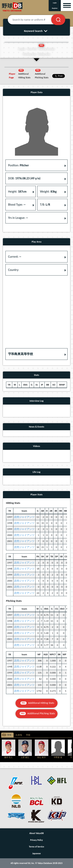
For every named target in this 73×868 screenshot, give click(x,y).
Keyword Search (37, 31)
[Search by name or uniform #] (34, 20)
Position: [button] (19, 165)
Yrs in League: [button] (18, 218)
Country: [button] (14, 270)
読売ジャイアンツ (24, 517)
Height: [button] (17, 191)
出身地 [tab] (19, 735)
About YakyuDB (36, 833)
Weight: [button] (48, 191)
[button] (36, 354)
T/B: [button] (45, 205)
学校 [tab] (28, 735)
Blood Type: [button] (17, 205)
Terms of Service (36, 847)
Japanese (36, 853)
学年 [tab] (9, 735)
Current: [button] (15, 257)
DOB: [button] (24, 178)
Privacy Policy (37, 840)
